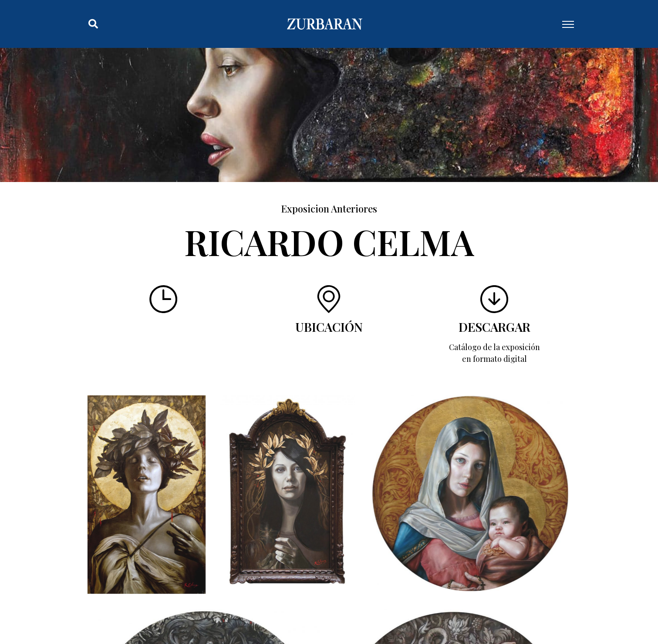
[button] (93, 24)
